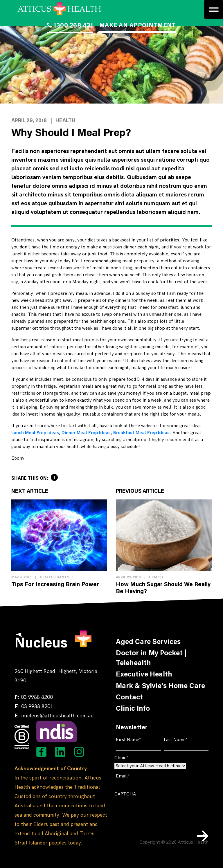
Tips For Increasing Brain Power (55, 585)
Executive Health (144, 675)
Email (132, 776)
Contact (129, 698)
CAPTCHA (125, 794)
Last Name (185, 740)
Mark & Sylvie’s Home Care (160, 686)
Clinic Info (133, 709)
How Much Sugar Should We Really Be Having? (163, 588)
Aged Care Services (148, 642)
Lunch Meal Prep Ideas (35, 433)
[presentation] (159, 811)
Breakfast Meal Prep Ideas (141, 433)
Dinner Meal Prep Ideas (86, 433)
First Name (137, 740)
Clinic (130, 758)
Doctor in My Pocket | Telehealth (151, 658)
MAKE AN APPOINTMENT (138, 26)
